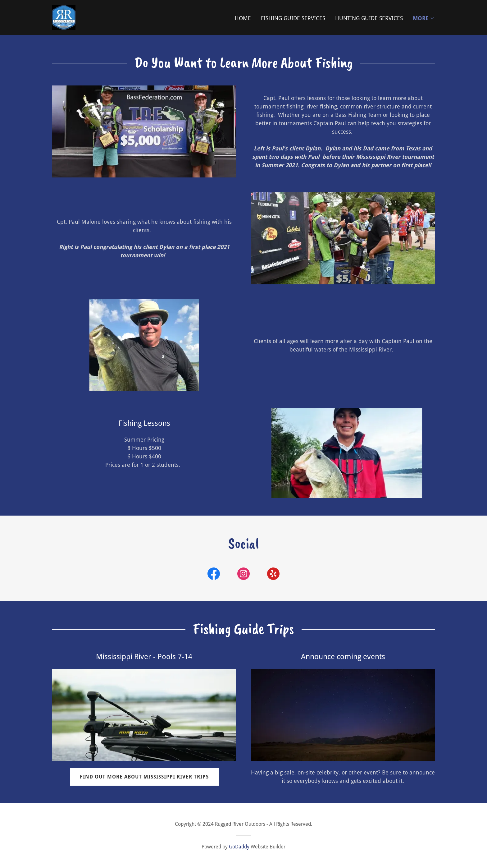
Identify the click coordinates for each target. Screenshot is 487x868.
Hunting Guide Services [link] (369, 18)
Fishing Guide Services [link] (293, 18)
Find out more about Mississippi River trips (144, 777)
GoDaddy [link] (239, 847)
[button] (424, 19)
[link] (64, 17)
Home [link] (243, 18)
